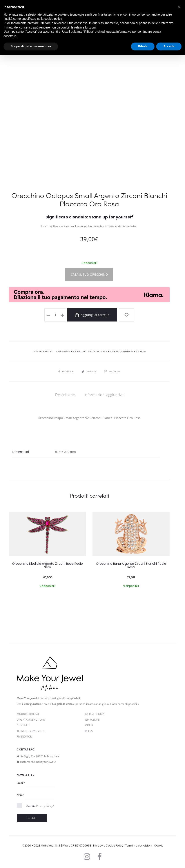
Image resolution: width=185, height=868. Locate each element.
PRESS (89, 731)
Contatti (23, 725)
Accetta (40, 806)
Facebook (66, 371)
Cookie (159, 846)
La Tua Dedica (95, 714)
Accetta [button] (169, 46)
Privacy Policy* (45, 806)
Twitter (89, 371)
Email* (21, 783)
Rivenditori (24, 736)
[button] (179, 7)
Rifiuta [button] (143, 46)
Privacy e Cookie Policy (108, 846)
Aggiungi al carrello (93, 315)
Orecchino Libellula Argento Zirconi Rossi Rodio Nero (47, 565)
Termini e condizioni (139, 846)
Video (89, 725)
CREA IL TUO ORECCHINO (89, 274)
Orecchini (75, 351)
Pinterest (112, 371)
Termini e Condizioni (31, 731)
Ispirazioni (92, 719)
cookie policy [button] (53, 19)
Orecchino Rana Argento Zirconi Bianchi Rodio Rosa (131, 565)
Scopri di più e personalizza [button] (31, 46)
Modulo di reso (28, 714)
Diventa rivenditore (31, 719)
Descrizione (65, 395)
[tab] (65, 395)
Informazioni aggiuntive (104, 395)
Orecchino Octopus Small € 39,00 (126, 351)
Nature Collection (94, 351)
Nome (20, 795)
